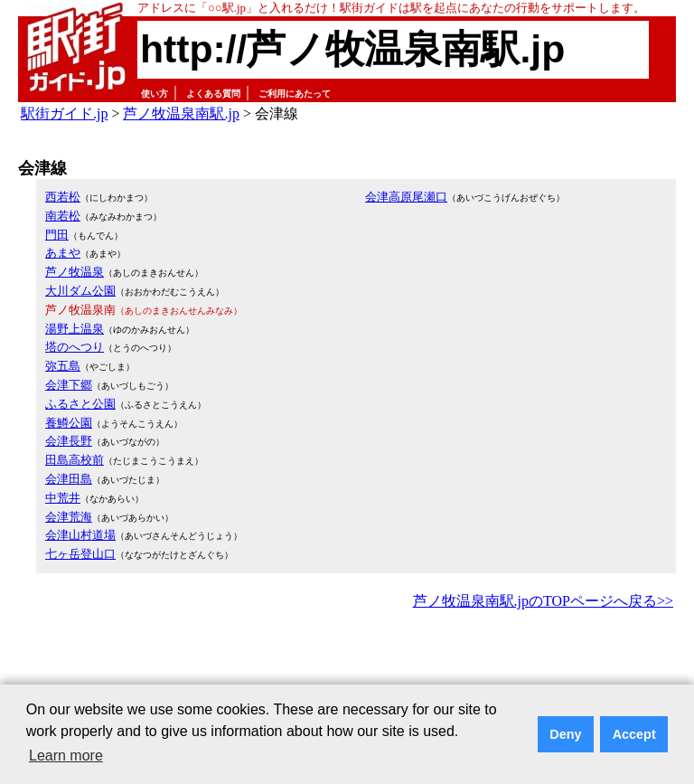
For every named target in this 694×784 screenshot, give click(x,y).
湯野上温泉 (75, 329)
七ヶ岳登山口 (80, 554)
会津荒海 (69, 517)
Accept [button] (634, 734)
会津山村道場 (80, 535)
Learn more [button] (66, 756)
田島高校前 (75, 460)
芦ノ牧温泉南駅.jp (181, 113)
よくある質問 (213, 94)
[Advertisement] (347, 664)
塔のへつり (75, 347)
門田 (57, 235)
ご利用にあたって (295, 94)
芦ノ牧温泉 (75, 272)
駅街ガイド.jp (64, 113)
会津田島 (69, 479)
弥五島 (63, 366)
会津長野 (69, 441)
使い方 (155, 94)
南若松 (63, 216)
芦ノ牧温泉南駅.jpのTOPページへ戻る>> (543, 601)
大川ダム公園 (80, 291)
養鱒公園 (69, 423)
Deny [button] (565, 734)
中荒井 (63, 498)
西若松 (63, 197)
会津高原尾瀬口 (406, 197)
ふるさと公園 (80, 404)
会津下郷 (69, 385)
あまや (63, 253)
